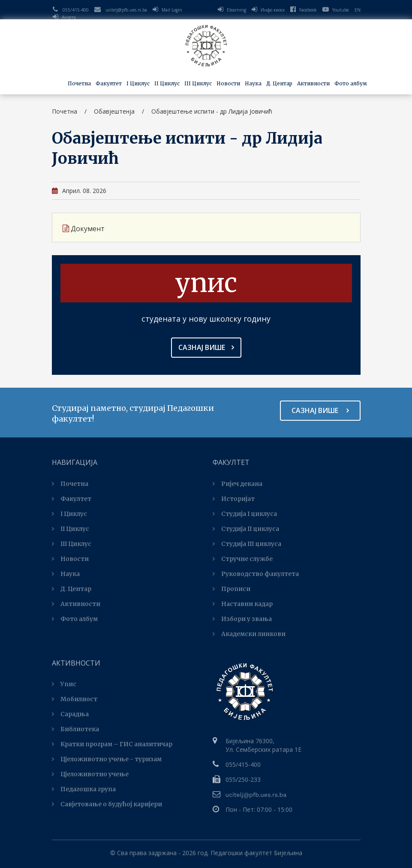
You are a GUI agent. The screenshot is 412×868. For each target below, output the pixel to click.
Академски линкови (249, 634)
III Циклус (72, 544)
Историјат (234, 499)
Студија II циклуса (246, 529)
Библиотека (75, 729)
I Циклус (69, 514)
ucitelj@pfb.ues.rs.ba (126, 10)
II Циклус (71, 529)
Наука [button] (253, 83)
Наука (66, 574)
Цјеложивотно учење (90, 774)
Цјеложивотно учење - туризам (107, 759)
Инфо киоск (273, 10)
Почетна (79, 83)
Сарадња (70, 714)
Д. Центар (279, 83)
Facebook (304, 10)
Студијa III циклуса (247, 544)
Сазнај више (206, 347)
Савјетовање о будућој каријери (107, 804)
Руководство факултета (256, 574)
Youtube (336, 10)
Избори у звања (242, 619)
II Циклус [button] (167, 83)
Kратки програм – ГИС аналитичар (112, 744)
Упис (64, 684)
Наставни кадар (243, 604)
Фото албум (351, 83)
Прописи (232, 589)
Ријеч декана (238, 484)
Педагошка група (84, 789)
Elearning (236, 10)
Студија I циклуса (245, 514)
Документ (84, 229)
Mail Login (172, 10)
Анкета (69, 17)
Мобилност (75, 699)
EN (358, 10)
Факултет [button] (109, 83)
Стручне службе (243, 559)
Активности (76, 604)
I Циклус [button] (138, 83)
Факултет (72, 499)
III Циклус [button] (198, 83)
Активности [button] (313, 83)
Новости (228, 83)
